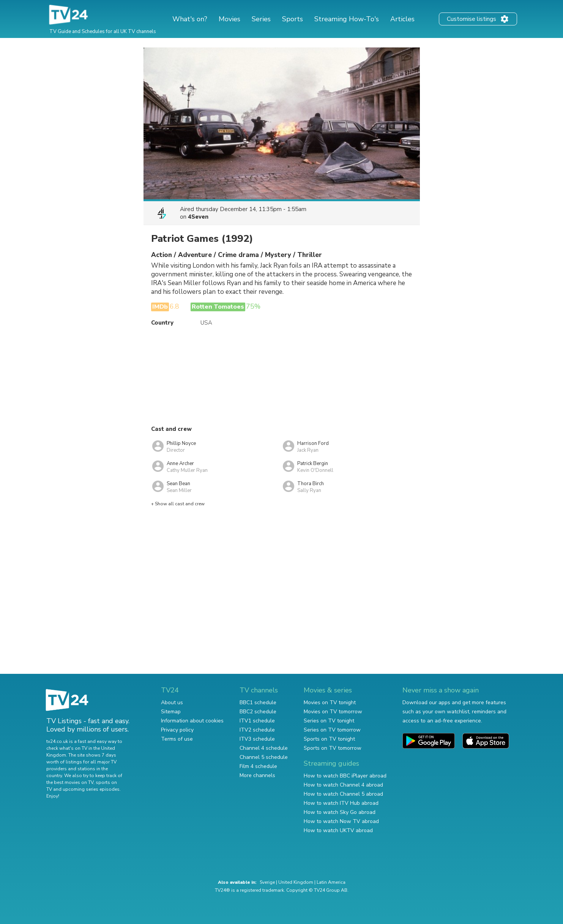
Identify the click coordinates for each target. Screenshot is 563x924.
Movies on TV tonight (330, 702)
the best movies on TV (70, 782)
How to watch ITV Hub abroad (341, 803)
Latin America (331, 882)
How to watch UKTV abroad (338, 830)
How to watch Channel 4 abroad (343, 785)
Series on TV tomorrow (332, 730)
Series (261, 19)
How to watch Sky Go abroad (340, 812)
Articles (402, 19)
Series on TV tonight (329, 721)
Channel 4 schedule (264, 748)
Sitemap (171, 712)
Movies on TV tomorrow (333, 712)
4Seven (198, 217)
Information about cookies (192, 721)
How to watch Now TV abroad (341, 821)
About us (172, 702)
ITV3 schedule (257, 739)
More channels (257, 775)
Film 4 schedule (258, 766)
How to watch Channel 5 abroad (343, 794)
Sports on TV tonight (329, 739)
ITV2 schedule (257, 730)
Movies (229, 19)
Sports (293, 19)
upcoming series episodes (91, 789)
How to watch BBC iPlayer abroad (345, 776)
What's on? (190, 19)
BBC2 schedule (258, 712)
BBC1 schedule (258, 702)
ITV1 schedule (257, 721)
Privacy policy (177, 730)
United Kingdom (296, 882)
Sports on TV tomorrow (333, 748)
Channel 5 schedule (264, 757)
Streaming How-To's (347, 19)
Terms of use (177, 739)
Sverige (267, 882)
